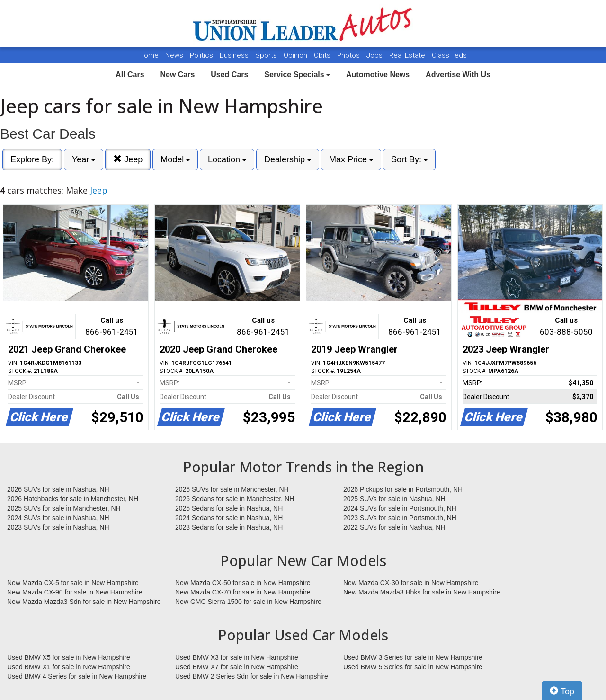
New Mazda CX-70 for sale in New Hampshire (243, 592)
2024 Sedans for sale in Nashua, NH (229, 518)
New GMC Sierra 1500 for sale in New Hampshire (248, 602)
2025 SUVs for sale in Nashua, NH (394, 499)
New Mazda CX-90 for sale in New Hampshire (75, 592)
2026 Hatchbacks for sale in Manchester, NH (73, 499)
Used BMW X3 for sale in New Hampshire (237, 657)
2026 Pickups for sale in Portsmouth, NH (403, 489)
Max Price (351, 159)
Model (175, 159)
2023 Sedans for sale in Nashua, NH (229, 527)
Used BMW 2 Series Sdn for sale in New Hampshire (252, 676)
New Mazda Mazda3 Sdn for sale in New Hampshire (84, 602)
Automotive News (378, 75)
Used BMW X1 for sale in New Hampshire (69, 667)
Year (84, 159)
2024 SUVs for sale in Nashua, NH (58, 518)
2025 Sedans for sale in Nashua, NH (229, 508)
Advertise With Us (458, 75)
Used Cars (229, 75)
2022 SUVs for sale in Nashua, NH (394, 527)
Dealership (288, 159)
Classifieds (449, 55)
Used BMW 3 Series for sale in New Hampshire (413, 657)
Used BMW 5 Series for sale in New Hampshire (413, 667)
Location (227, 159)
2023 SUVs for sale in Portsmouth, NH (400, 518)
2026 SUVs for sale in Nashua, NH (58, 489)
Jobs (375, 55)
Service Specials (297, 75)
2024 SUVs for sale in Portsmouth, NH (400, 508)
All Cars (130, 75)
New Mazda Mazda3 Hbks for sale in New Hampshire (422, 592)
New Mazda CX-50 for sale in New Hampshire (243, 583)
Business (235, 55)
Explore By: (32, 159)
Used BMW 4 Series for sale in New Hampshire (77, 676)
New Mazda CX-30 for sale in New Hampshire (411, 583)
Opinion (296, 55)
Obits (323, 55)
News (174, 55)
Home (149, 55)
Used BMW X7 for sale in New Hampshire (237, 667)
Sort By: (409, 159)
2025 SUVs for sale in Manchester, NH (64, 508)
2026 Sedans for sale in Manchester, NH (235, 499)
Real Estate (408, 55)
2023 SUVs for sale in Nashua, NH (58, 527)
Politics (201, 55)
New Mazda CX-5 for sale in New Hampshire (73, 583)
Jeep (128, 159)
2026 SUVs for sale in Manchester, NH (232, 489)
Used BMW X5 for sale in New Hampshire (69, 657)
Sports (267, 55)
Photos (349, 55)
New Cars (177, 75)
